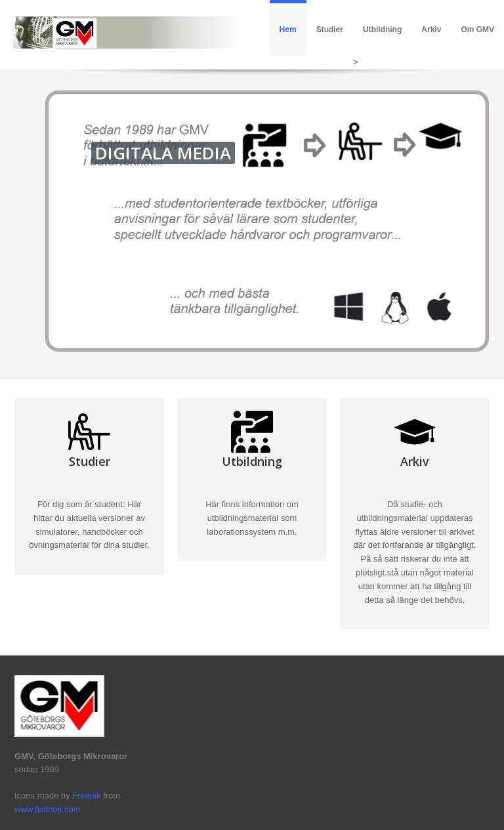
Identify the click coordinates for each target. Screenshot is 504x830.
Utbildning (382, 30)
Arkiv (431, 30)
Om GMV (477, 30)
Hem (288, 30)
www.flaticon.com (47, 809)
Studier (330, 30)
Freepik (86, 796)
